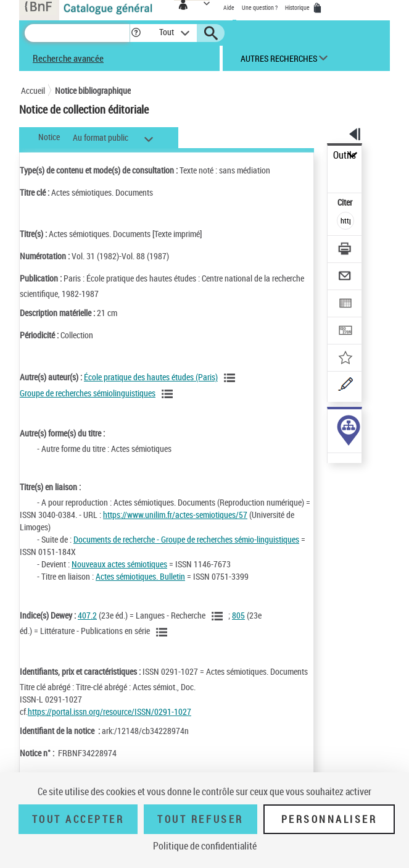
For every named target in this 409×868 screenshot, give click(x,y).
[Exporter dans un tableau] (346, 305)
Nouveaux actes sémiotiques (119, 564)
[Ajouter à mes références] (346, 359)
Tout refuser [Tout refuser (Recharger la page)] (200, 819)
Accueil (33, 90)
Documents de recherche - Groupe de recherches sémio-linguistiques (186, 539)
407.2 (87, 615)
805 (238, 615)
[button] (136, 33)
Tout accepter (78, 819)
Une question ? (260, 7)
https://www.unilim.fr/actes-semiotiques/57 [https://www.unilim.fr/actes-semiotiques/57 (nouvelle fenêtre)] (175, 515)
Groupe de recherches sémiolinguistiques (88, 393)
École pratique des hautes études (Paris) (151, 377)
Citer (346, 202)
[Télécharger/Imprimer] (346, 250)
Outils (345, 155)
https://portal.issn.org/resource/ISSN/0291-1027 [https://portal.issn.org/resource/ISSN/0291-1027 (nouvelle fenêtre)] (109, 712)
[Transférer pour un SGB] (346, 332)
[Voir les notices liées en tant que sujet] (219, 616)
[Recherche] (77, 33)
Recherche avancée (68, 58)
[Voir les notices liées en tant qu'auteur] (231, 378)
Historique (298, 7)
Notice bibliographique (93, 90)
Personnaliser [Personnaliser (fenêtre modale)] (329, 819)
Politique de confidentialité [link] (205, 846)
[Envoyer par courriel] (346, 278)
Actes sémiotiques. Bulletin (140, 576)
